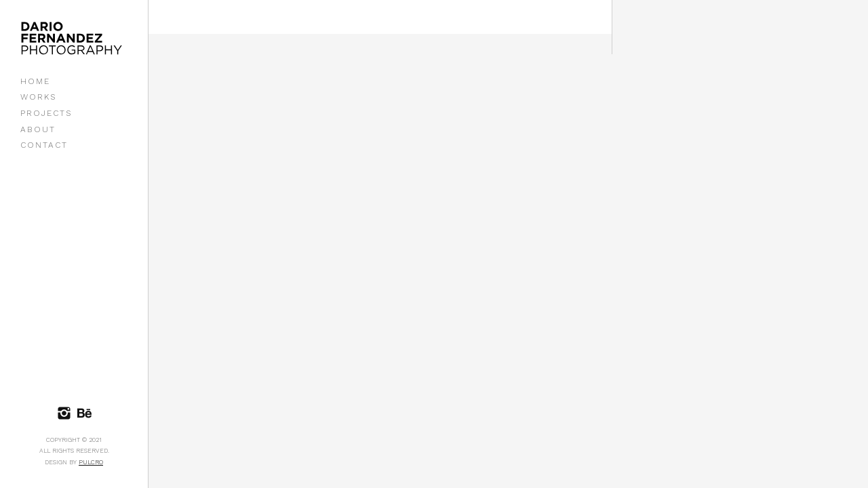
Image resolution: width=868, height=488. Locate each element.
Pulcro (91, 462)
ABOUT (38, 129)
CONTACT (44, 145)
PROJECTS (46, 113)
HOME (35, 81)
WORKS (38, 97)
